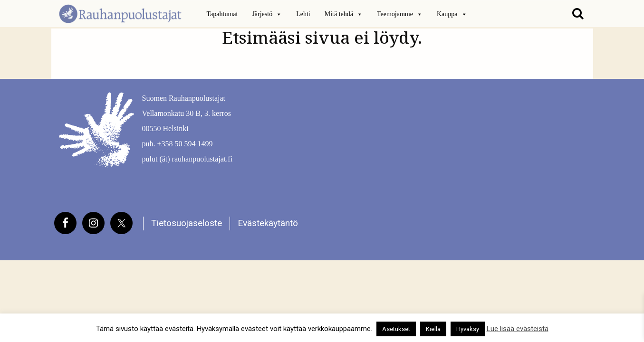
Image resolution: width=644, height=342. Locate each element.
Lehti (303, 14)
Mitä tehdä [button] (344, 14)
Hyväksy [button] (468, 329)
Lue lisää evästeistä (518, 329)
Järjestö (267, 14)
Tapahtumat (222, 14)
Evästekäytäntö (268, 223)
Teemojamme (400, 14)
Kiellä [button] (433, 329)
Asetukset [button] (396, 329)
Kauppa (452, 14)
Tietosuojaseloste (187, 223)
